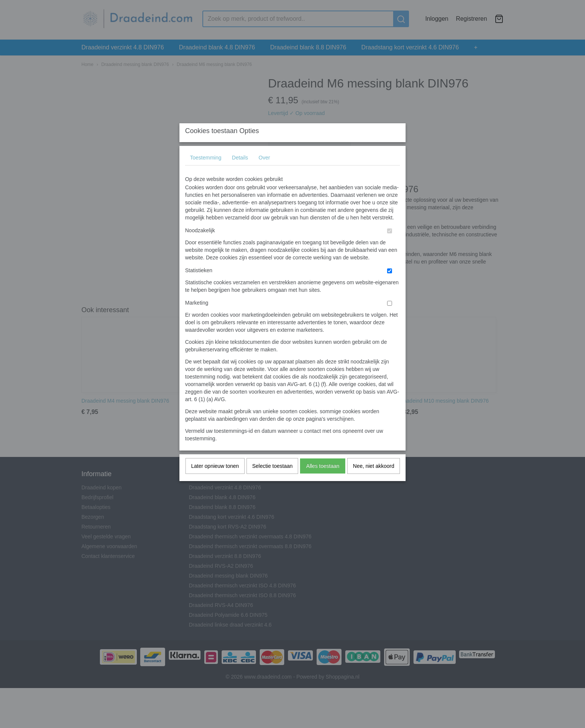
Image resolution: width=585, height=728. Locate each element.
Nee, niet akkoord (374, 481)
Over (264, 173)
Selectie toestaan (272, 481)
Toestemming (206, 173)
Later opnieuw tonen (215, 481)
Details (240, 173)
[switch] (390, 246)
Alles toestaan (323, 481)
